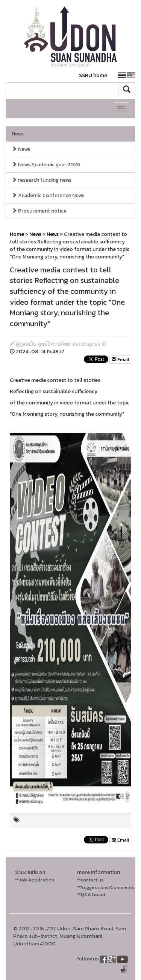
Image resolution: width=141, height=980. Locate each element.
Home (17, 234)
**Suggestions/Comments (106, 887)
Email (120, 360)
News (18, 134)
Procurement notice (39, 211)
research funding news (42, 180)
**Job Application (35, 880)
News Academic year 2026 (46, 165)
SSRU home (93, 75)
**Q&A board (91, 894)
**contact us (90, 880)
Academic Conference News (48, 195)
